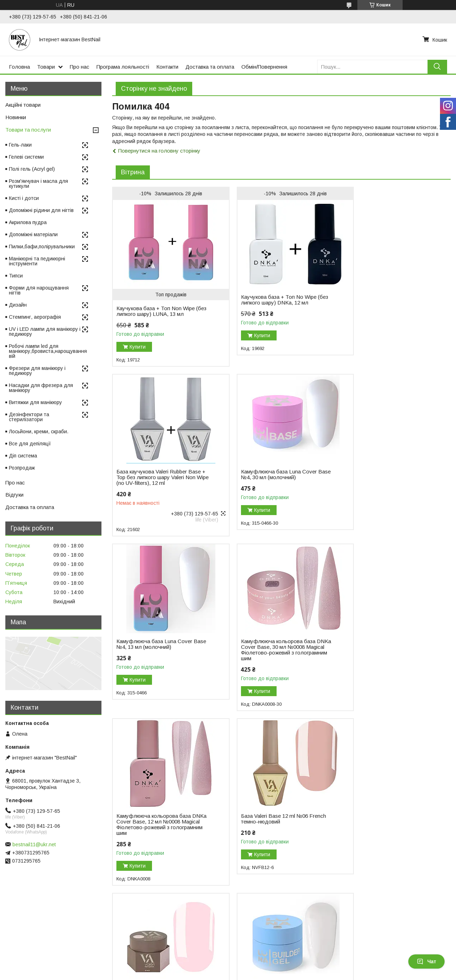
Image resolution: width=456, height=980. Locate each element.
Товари (46, 67)
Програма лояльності (123, 67)
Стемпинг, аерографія (35, 317)
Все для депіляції (30, 444)
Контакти (167, 67)
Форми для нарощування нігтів (39, 290)
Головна (19, 67)
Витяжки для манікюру (35, 402)
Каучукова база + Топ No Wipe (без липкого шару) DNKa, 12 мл (271, 300)
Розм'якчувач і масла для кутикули (38, 184)
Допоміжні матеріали (33, 234)
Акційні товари (23, 105)
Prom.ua (262, 960)
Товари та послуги (28, 130)
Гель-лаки (20, 145)
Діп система (23, 456)
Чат (426, 962)
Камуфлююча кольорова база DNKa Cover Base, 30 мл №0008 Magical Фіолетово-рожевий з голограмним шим (386, 480)
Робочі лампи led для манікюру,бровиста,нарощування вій (48, 351)
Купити (138, 347)
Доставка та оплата (210, 67)
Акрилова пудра (28, 222)
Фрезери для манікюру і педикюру (37, 371)
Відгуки (14, 495)
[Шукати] (437, 67)
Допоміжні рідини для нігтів (41, 210)
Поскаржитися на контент (229, 973)
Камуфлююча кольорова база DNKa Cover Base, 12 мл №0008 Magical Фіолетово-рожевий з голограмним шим (156, 655)
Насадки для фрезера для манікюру (41, 388)
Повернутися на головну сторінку (159, 151)
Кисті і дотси (24, 198)
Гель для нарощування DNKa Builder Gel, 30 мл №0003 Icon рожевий (268, 827)
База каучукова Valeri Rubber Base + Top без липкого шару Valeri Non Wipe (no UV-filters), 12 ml (389, 290)
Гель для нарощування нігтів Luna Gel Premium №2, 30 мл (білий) (159, 824)
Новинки (16, 117)
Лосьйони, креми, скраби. (39, 431)
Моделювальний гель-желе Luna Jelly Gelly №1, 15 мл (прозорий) (387, 824)
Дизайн (18, 305)
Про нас (80, 67)
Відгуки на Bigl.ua (28, 935)
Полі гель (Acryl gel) (32, 169)
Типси (16, 276)
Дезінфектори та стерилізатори (29, 417)
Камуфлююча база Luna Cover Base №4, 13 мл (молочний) (270, 475)
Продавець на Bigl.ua (228, 967)
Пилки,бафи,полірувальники (42, 247)
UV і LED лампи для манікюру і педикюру (45, 332)
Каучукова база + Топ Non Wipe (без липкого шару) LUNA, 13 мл (156, 311)
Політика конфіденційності (285, 973)
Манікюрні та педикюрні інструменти (37, 261)
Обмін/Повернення (264, 67)
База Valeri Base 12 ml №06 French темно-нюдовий (274, 649)
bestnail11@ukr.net (34, 844)
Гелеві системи (26, 157)
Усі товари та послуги (420, 895)
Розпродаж (22, 468)
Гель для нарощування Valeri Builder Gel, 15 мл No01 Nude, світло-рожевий (383, 652)
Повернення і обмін (143, 935)
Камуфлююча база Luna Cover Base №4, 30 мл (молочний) (154, 475)
